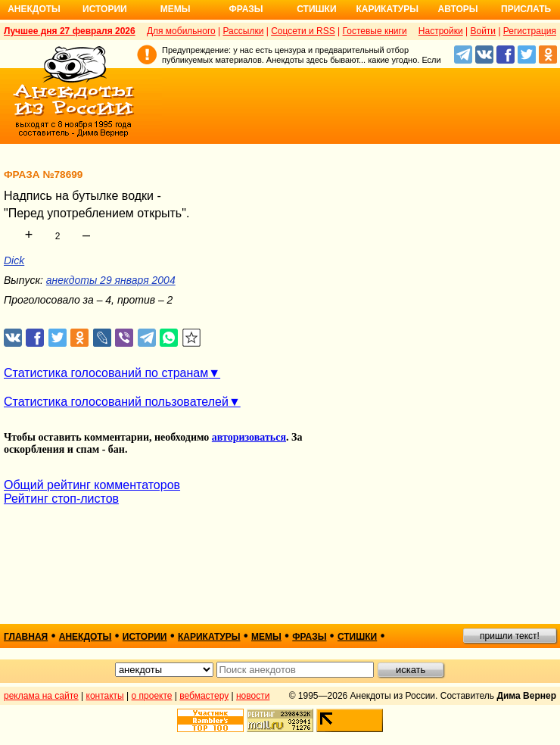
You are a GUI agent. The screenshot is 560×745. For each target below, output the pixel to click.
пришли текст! (510, 636)
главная (26, 637)
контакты (105, 696)
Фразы (246, 9)
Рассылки (243, 31)
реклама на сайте (41, 696)
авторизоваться (249, 437)
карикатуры (209, 637)
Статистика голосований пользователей (116, 402)
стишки (357, 637)
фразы (309, 637)
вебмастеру (204, 696)
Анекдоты (34, 9)
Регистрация (530, 31)
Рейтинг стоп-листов (61, 499)
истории (145, 637)
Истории (105, 9)
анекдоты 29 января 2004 (111, 280)
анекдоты (86, 637)
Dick (14, 260)
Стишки (316, 9)
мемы (266, 637)
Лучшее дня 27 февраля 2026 (70, 31)
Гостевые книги (375, 31)
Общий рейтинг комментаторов (92, 485)
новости (253, 696)
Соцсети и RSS (303, 31)
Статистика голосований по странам (106, 373)
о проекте (152, 696)
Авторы (458, 9)
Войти (483, 31)
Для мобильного (181, 31)
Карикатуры (387, 9)
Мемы (176, 9)
